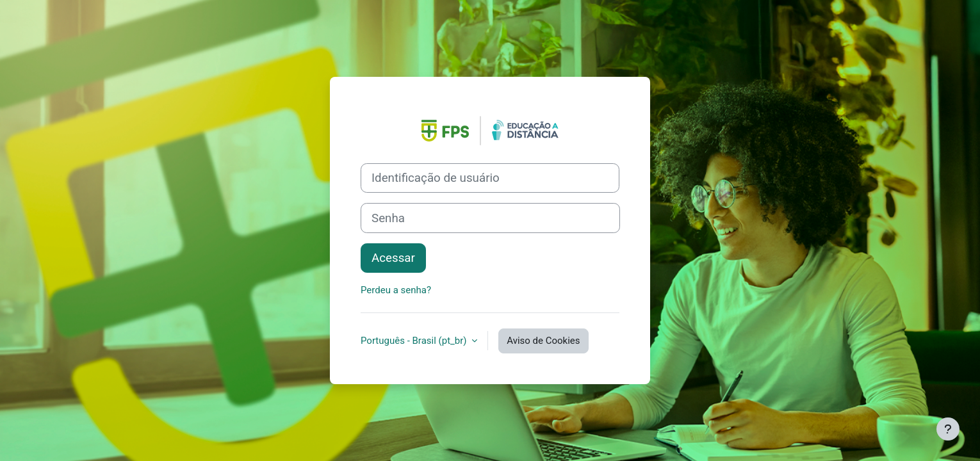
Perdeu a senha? (396, 290)
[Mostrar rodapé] (948, 429)
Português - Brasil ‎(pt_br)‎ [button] (415, 341)
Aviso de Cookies (543, 341)
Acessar (393, 258)
